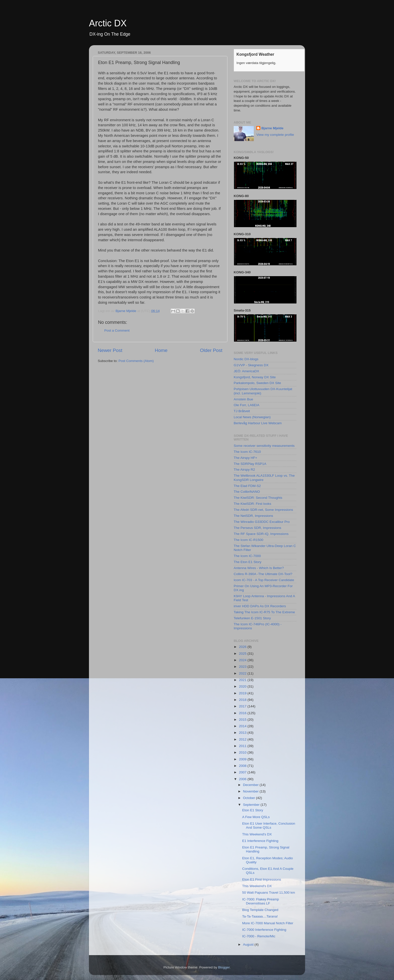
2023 (243, 667)
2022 (243, 673)
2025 (243, 654)
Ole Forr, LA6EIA (247, 405)
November (251, 791)
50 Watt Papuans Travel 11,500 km (269, 893)
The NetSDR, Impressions (253, 516)
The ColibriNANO (247, 492)
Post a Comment (117, 330)
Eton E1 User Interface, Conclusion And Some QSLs (269, 825)
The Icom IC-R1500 (249, 540)
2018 (243, 700)
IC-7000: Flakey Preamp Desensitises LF (261, 901)
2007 (243, 772)
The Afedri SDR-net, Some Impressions (263, 510)
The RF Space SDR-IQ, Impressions (261, 534)
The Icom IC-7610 (247, 452)
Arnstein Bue (243, 399)
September (252, 805)
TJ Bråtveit (242, 411)
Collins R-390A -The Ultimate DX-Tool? (263, 574)
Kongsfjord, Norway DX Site (255, 377)
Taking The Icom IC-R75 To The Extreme (264, 612)
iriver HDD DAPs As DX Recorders (260, 606)
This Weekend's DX (257, 834)
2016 (243, 713)
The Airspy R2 (244, 470)
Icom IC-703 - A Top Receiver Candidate (264, 580)
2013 (243, 733)
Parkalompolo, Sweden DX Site (257, 383)
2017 (243, 706)
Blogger (224, 967)
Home (161, 350)
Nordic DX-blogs (246, 359)
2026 (243, 647)
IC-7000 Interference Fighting (264, 930)
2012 (243, 739)
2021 (243, 680)
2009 (243, 759)
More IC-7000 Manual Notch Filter (268, 923)
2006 (243, 779)
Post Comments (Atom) (136, 361)
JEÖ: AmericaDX (246, 371)
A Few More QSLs (256, 817)
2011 (243, 746)
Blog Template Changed (260, 910)
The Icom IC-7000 (247, 556)
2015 (243, 720)
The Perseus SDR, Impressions (257, 528)
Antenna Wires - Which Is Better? (259, 568)
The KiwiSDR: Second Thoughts (258, 498)
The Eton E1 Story (248, 562)
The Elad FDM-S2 (247, 486)
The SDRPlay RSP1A (250, 464)
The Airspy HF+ (245, 458)
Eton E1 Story (253, 810)
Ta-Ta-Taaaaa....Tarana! (260, 916)
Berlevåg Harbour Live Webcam (258, 423)
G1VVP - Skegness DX (251, 365)
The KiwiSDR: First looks (252, 504)
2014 (243, 726)
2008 (243, 766)
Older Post (211, 350)
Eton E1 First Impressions (262, 879)
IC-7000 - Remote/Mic (259, 936)
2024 (243, 660)
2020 (243, 686)
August (249, 944)
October (250, 798)
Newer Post (110, 350)
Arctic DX (108, 23)
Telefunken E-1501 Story (252, 618)
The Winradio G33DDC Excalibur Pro (262, 522)
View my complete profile (275, 135)
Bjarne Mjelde (272, 128)
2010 (243, 752)
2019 (243, 693)
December (251, 785)
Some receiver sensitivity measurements (264, 446)
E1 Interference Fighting (260, 841)
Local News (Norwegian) (252, 417)
